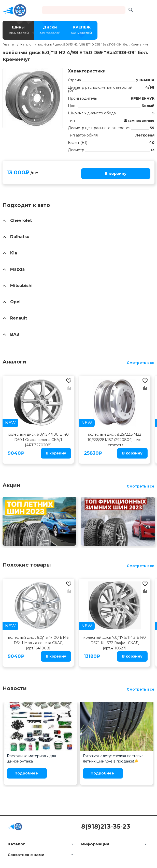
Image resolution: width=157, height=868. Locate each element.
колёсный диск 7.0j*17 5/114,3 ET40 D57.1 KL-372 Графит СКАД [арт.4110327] (115, 643)
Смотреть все (141, 363)
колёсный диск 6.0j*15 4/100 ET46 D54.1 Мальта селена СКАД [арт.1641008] (38, 643)
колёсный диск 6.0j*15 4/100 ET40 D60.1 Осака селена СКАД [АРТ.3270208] (38, 440)
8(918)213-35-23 (106, 826)
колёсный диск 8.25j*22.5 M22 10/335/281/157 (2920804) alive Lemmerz (115, 440)
